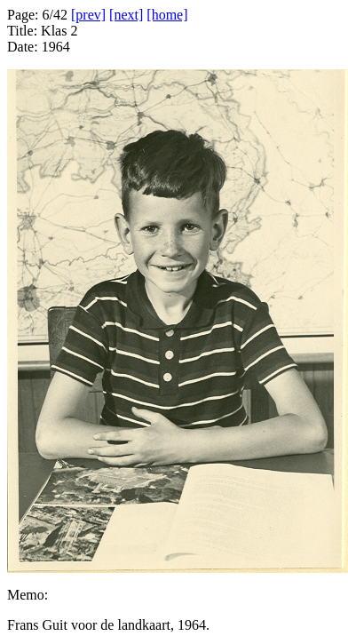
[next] (126, 15)
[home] (167, 15)
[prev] (88, 15)
